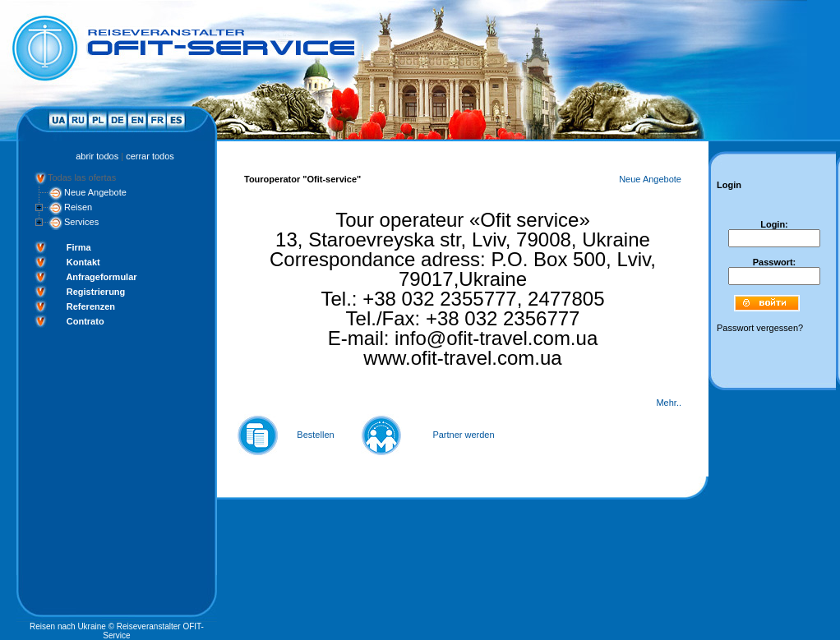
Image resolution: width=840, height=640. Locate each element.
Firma (79, 247)
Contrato (85, 321)
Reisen (78, 207)
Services (81, 222)
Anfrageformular (101, 277)
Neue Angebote (95, 192)
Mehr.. (669, 403)
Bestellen (315, 435)
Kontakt (83, 262)
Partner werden (463, 435)
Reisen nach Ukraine (68, 626)
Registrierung (96, 292)
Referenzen (91, 306)
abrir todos (97, 156)
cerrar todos (150, 156)
